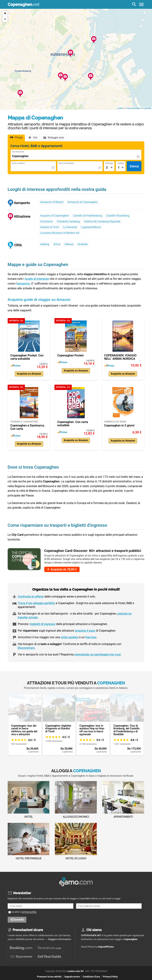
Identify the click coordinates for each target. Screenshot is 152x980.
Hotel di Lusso (76, 841)
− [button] (5, 19)
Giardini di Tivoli (50, 227)
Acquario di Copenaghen (55, 216)
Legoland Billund (91, 227)
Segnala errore (72, 975)
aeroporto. (24, 284)
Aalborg (45, 244)
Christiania (46, 222)
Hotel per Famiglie (29, 841)
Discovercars (26, 648)
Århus (57, 244)
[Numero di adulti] (109, 167)
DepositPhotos (106, 945)
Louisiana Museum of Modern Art (60, 233)
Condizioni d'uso (91, 975)
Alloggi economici (76, 800)
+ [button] (5, 14)
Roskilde (83, 244)
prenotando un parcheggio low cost (97, 654)
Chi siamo (94, 929)
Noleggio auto (56, 138)
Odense (69, 244)
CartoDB (147, 108)
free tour (91, 637)
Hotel (29, 800)
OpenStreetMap (134, 108)
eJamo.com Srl (75, 969)
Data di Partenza (66, 163)
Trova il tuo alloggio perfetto (36, 603)
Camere (121, 163)
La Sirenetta (70, 227)
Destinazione (18, 152)
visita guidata (70, 637)
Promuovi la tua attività (49, 975)
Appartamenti (123, 800)
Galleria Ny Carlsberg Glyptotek (102, 222)
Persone (109, 163)
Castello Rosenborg (118, 216)
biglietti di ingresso (43, 624)
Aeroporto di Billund (52, 202)
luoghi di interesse (37, 279)
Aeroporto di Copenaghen (82, 202)
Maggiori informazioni (60, 938)
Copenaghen (24, 4)
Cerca (134, 166)
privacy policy (29, 911)
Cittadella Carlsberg (68, 222)
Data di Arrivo (18, 163)
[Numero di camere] (121, 167)
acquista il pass (85, 631)
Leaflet (120, 108)
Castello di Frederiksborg (88, 216)
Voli (35, 138)
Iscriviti (19, 918)
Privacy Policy (110, 975)
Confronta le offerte (31, 597)
